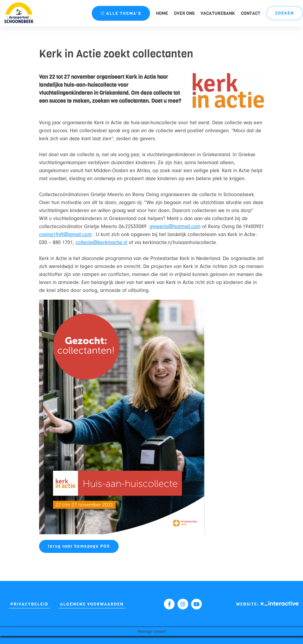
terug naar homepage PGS (79, 546)
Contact (251, 13)
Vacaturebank (218, 13)
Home (162, 13)
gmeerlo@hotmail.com (175, 226)
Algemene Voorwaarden (92, 604)
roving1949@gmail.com (65, 234)
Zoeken (285, 13)
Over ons (184, 13)
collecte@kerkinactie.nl (101, 242)
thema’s (121, 13)
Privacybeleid (29, 604)
